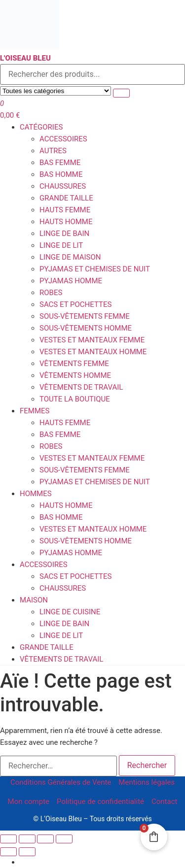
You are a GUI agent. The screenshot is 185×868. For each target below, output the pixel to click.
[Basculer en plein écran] (27, 839)
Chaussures (63, 186)
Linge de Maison (70, 257)
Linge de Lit (61, 245)
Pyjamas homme (71, 281)
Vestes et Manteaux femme (92, 340)
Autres (53, 151)
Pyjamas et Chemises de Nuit (95, 269)
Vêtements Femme (74, 364)
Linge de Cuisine (70, 612)
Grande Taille (66, 198)
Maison (34, 600)
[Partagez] (45, 839)
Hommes (36, 494)
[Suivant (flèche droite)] (27, 852)
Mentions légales (147, 782)
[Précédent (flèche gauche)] (8, 852)
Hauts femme (65, 210)
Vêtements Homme (75, 375)
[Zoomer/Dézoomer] (8, 839)
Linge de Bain (64, 234)
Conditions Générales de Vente (61, 782)
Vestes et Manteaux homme (93, 352)
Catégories (41, 127)
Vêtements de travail (81, 387)
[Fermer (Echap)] (64, 839)
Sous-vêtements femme (85, 316)
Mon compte (29, 801)
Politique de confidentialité (100, 801)
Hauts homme (66, 222)
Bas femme (60, 163)
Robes (51, 293)
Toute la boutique (75, 399)
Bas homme (61, 174)
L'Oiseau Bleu (25, 58)
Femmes (35, 411)
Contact (164, 801)
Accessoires (63, 139)
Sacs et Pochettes (75, 304)
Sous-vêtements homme (86, 328)
